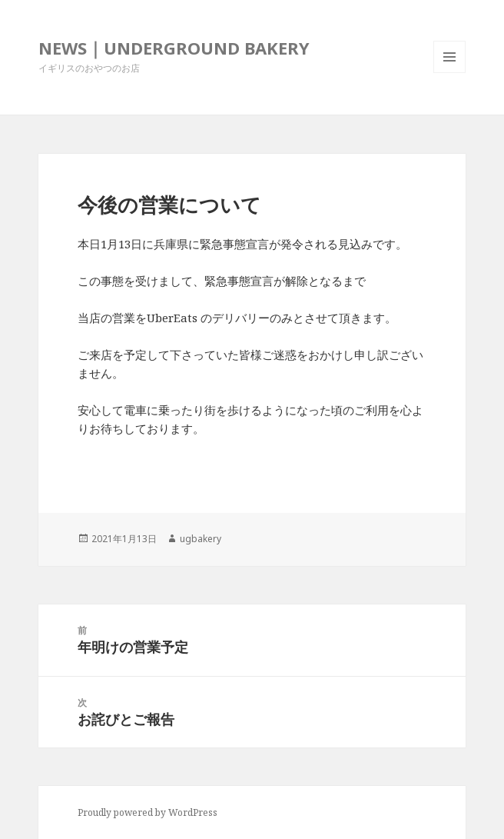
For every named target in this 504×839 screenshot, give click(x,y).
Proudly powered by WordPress (148, 812)
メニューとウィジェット (449, 73)
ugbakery (201, 539)
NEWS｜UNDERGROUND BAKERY (174, 48)
